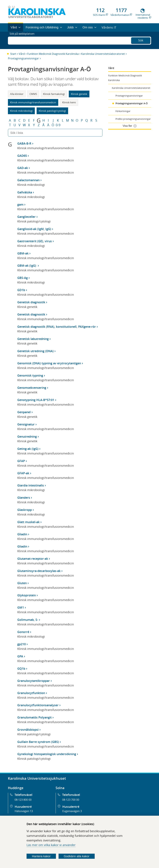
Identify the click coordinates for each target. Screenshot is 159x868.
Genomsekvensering (32, 388)
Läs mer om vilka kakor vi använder (51, 845)
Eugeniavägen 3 (72, 811)
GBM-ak (23, 253)
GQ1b (21, 668)
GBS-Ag (23, 278)
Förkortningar (123, 111)
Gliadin (22, 534)
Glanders (24, 498)
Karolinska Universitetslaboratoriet (103, 54)
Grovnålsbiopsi (28, 730)
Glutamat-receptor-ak (33, 559)
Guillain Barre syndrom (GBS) (38, 742)
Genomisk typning (30, 375)
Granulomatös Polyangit (34, 717)
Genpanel (24, 412)
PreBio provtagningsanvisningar (133, 119)
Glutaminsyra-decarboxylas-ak (39, 571)
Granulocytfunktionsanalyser (38, 705)
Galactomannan (28, 180)
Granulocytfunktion (31, 693)
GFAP (21, 461)
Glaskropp (25, 510)
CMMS (33, 94)
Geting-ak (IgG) (28, 449)
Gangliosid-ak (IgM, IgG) (34, 229)
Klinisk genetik (79, 94)
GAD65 (22, 156)
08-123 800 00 (23, 800)
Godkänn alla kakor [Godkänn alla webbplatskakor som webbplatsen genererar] (77, 856)
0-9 (58, 125)
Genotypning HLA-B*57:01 (36, 400)
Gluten (22, 583)
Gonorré (23, 632)
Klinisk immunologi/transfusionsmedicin (33, 102)
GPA (20, 656)
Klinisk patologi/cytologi (52, 111)
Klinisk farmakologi (54, 94)
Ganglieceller (26, 217)
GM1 (21, 607)
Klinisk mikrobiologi (21, 111)
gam (20, 204)
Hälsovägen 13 (24, 811)
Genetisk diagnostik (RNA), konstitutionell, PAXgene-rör (57, 327)
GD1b (21, 290)
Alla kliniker (17, 94)
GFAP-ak (23, 473)
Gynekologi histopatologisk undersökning (47, 754)
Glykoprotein (27, 595)
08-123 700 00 (71, 800)
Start (13, 54)
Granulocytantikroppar (34, 681)
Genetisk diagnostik (31, 302)
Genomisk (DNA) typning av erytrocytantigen (49, 363)
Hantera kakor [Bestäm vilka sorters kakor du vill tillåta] (41, 856)
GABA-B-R (24, 143)
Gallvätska (25, 192)
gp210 (22, 644)
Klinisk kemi (69, 102)
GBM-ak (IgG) (27, 266)
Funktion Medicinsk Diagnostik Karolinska (53, 54)
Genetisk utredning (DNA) (35, 351)
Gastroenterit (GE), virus (35, 241)
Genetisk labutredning (33, 339)
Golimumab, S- (28, 620)
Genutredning (27, 436)
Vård (22, 54)
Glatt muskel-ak (28, 522)
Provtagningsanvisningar (23, 58)
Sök (141, 40)
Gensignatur (26, 424)
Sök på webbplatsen (24, 40)
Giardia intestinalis (31, 485)
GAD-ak (23, 168)
